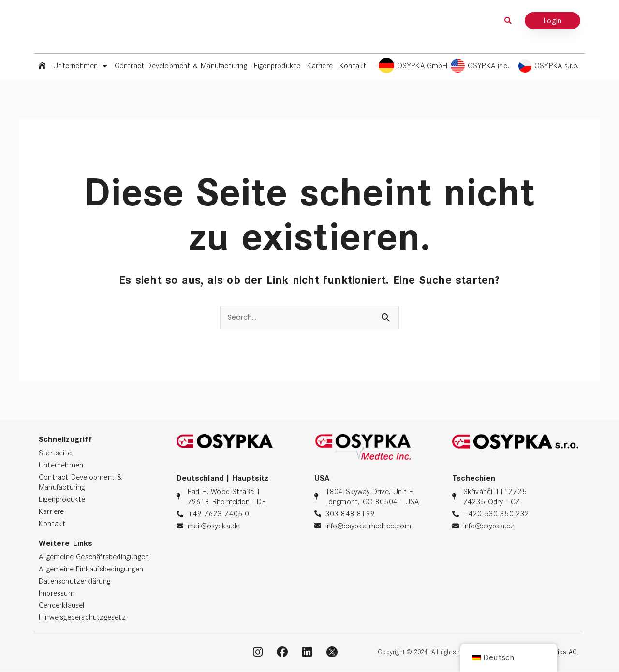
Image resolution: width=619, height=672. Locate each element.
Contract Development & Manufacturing (181, 66)
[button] (508, 21)
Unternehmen (80, 66)
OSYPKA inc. (488, 66)
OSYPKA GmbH (422, 66)
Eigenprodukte (277, 66)
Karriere (320, 66)
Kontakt (353, 66)
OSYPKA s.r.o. (557, 66)
